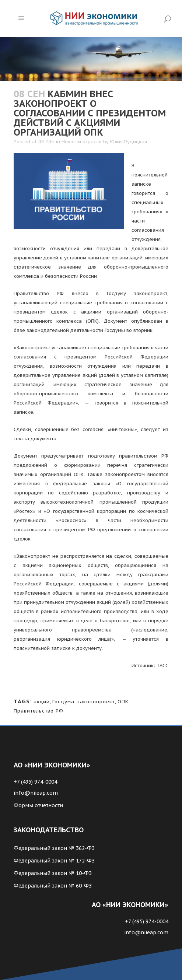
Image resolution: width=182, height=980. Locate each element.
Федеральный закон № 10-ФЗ (53, 873)
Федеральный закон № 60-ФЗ (53, 886)
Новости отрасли (82, 142)
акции (42, 702)
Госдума (63, 702)
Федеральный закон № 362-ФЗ (54, 848)
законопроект (96, 702)
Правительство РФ (38, 711)
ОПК (123, 702)
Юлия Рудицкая (129, 142)
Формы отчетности (38, 805)
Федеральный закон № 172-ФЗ (54, 861)
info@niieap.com (36, 793)
